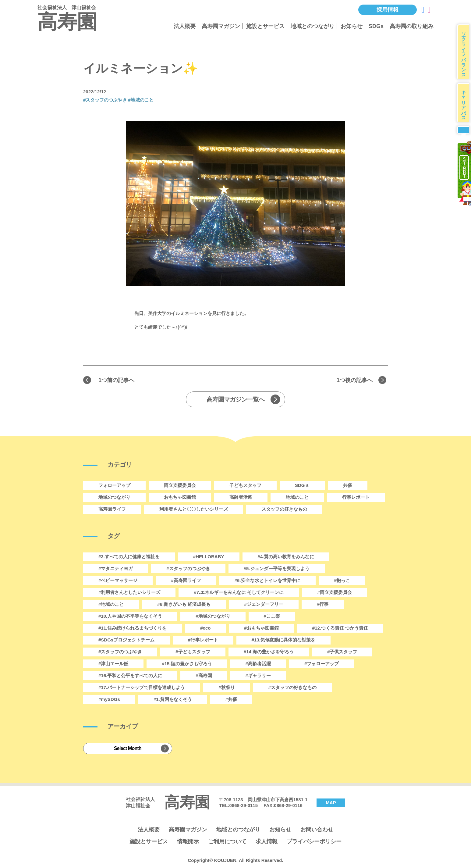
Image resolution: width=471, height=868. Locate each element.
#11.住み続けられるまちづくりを (133, 629)
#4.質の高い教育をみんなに (286, 557)
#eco (205, 629)
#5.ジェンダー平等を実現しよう (277, 569)
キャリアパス (465, 107)
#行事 (323, 605)
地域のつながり (114, 498)
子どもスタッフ (245, 486)
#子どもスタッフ (193, 652)
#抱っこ (342, 581)
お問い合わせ (317, 830)
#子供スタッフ (342, 652)
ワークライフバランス (465, 53)
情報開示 (188, 842)
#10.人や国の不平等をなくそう (130, 617)
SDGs (376, 26)
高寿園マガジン (221, 26)
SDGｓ (302, 486)
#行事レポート (203, 640)
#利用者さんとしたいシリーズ (129, 593)
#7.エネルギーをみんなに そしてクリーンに (239, 593)
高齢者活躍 (241, 498)
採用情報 (388, 10)
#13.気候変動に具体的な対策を (283, 640)
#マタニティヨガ (116, 569)
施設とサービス (265, 26)
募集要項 (464, 138)
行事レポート (356, 498)
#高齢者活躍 (258, 664)
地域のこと (297, 498)
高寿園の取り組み (412, 26)
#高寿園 (204, 676)
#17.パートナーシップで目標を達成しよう (142, 688)
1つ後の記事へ (353, 380)
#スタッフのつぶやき (105, 100)
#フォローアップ (322, 664)
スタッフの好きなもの (284, 510)
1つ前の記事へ (118, 380)
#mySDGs (109, 700)
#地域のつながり (213, 617)
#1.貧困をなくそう (173, 700)
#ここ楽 (272, 617)
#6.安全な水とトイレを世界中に (267, 581)
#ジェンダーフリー (264, 605)
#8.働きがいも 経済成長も (184, 605)
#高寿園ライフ (186, 581)
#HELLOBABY (209, 557)
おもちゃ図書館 (180, 498)
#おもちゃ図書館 (261, 629)
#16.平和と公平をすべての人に (130, 676)
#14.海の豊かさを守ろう (269, 652)
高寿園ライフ (112, 510)
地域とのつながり (313, 26)
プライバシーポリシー (314, 842)
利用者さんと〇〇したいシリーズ (194, 510)
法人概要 (185, 26)
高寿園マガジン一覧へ (235, 400)
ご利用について (227, 842)
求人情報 (267, 842)
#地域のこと (141, 100)
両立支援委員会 (180, 486)
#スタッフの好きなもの (292, 688)
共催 (348, 486)
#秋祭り (227, 688)
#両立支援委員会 (334, 593)
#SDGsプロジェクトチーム (126, 640)
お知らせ (352, 26)
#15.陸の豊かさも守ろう (187, 664)
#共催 (231, 700)
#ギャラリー (258, 676)
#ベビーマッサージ (118, 581)
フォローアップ (114, 486)
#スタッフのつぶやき (120, 652)
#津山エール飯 (113, 664)
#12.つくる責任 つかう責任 (340, 629)
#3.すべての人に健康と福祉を (129, 557)
